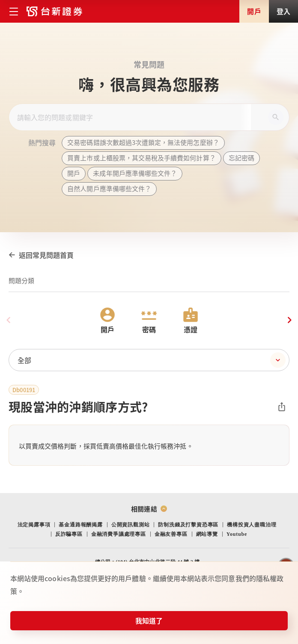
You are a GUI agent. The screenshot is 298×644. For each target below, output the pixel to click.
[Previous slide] (9, 320)
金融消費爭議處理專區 (119, 534)
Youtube (237, 534)
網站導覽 (207, 534)
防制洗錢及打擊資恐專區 (188, 525)
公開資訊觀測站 (131, 525)
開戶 (254, 11)
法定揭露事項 (34, 525)
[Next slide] (289, 320)
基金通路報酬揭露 (80, 525)
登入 (283, 11)
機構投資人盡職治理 (252, 525)
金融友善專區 (171, 534)
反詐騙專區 (69, 534)
